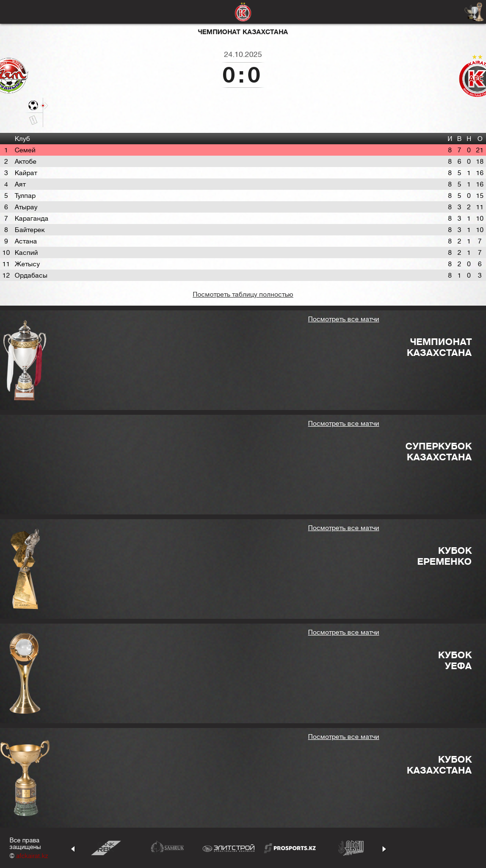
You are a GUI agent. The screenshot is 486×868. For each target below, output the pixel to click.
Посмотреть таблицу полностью (243, 294)
